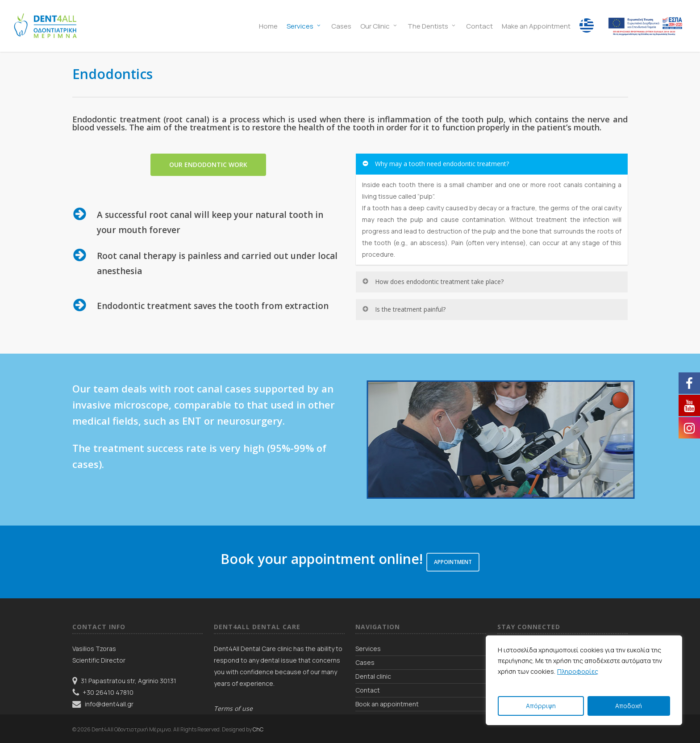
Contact (368, 690)
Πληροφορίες (578, 671)
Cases (365, 662)
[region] (584, 680)
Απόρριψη (541, 706)
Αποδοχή (629, 706)
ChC (258, 729)
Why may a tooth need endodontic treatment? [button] (435, 164)
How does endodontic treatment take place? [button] (433, 282)
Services (368, 649)
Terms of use (233, 708)
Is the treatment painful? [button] (404, 309)
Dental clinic (373, 676)
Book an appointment (387, 704)
